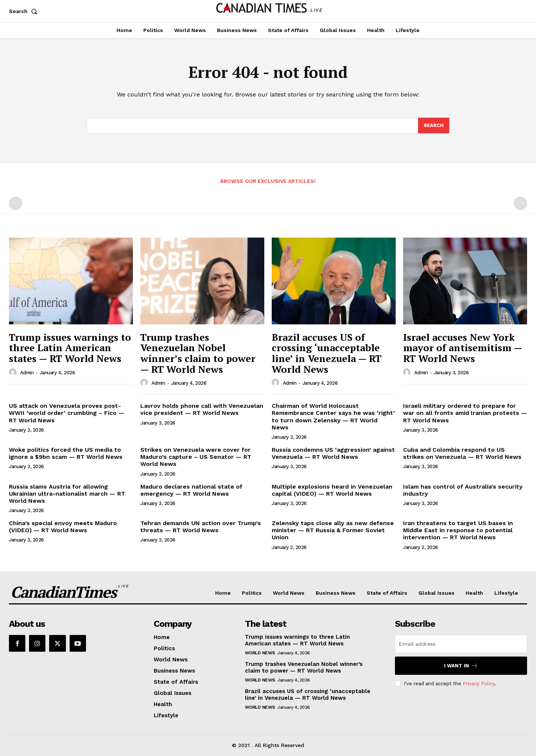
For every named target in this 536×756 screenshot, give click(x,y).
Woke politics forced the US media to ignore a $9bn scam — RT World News (66, 453)
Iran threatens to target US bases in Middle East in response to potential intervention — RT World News (458, 530)
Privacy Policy (479, 684)
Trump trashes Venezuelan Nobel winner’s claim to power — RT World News (198, 353)
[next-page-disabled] (520, 203)
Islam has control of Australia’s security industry (463, 490)
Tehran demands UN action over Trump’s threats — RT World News (201, 527)
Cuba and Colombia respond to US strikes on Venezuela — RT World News (462, 453)
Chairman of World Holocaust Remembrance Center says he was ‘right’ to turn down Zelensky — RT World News (333, 417)
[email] (461, 644)
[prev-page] (16, 203)
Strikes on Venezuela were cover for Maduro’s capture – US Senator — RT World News (196, 457)
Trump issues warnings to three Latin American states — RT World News (70, 348)
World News (260, 653)
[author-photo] (14, 372)
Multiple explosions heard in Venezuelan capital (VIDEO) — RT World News (332, 490)
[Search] (434, 126)
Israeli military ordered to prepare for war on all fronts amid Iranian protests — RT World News (465, 413)
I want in (461, 666)
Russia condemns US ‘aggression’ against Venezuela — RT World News (333, 453)
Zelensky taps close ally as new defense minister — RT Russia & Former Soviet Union (333, 530)
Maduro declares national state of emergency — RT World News (191, 490)
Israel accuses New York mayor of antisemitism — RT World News (463, 348)
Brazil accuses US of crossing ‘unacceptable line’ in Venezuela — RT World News (327, 353)
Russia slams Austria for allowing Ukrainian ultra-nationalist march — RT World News (67, 494)
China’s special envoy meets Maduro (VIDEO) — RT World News (63, 527)
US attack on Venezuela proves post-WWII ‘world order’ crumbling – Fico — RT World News (67, 413)
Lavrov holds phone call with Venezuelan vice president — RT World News (202, 409)
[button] (25, 11)
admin (27, 373)
